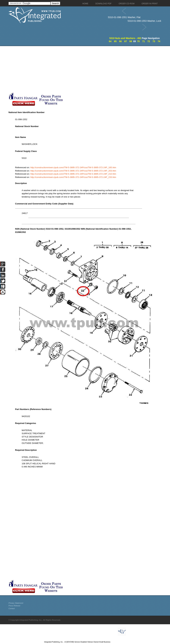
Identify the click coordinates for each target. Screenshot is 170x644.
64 (110, 41)
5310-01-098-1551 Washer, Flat (124, 17)
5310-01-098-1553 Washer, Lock (144, 21)
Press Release (15, 606)
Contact (12, 608)
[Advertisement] (79, 69)
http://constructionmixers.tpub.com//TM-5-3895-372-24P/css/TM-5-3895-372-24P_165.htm (73, 167)
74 (159, 41)
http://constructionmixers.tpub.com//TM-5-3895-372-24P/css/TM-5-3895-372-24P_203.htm (73, 171)
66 (121, 41)
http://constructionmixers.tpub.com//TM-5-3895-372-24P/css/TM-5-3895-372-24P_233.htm (73, 177)
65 (115, 41)
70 (139, 41)
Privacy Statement (16, 603)
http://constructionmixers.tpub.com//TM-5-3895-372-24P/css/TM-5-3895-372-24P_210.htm (73, 174)
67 (126, 41)
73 (154, 41)
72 (149, 41)
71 (144, 41)
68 (131, 41)
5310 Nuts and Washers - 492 (125, 38)
